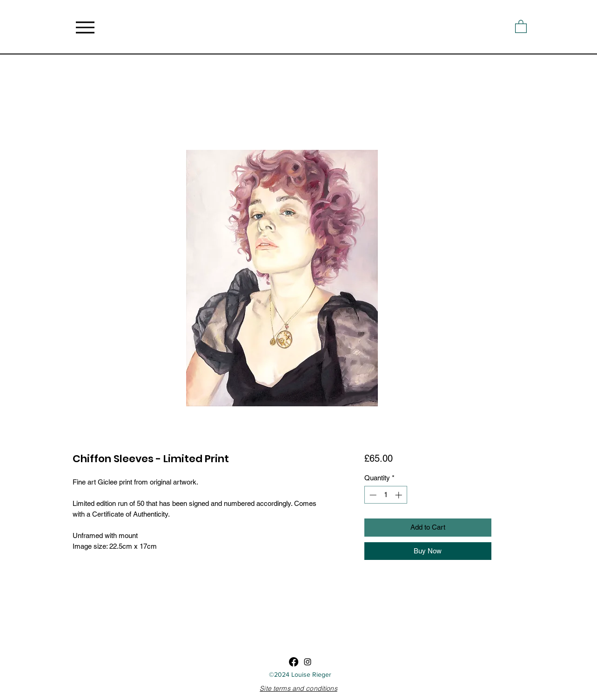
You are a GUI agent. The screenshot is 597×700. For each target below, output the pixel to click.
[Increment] (399, 495)
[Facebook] (294, 662)
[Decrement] (372, 495)
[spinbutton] (386, 495)
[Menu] (85, 27)
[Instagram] (308, 662)
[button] (521, 26)
